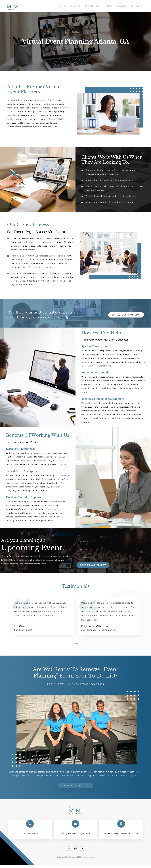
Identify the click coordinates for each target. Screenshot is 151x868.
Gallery (122, 6)
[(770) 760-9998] (30, 824)
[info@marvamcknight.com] (75, 824)
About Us (75, 6)
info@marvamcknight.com (75, 833)
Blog (109, 6)
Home (62, 6)
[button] (73, 643)
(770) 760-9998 (30, 833)
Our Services (93, 6)
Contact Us (137, 6)
